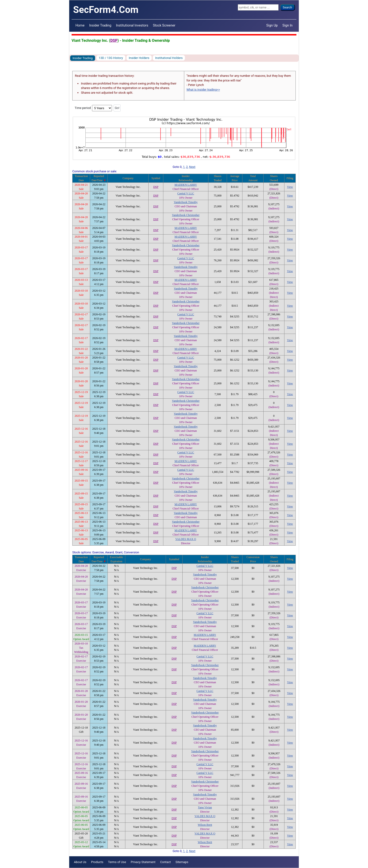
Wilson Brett (205, 825)
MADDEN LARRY (186, 185)
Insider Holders (139, 58)
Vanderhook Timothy (186, 202)
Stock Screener (164, 25)
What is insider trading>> (203, 90)
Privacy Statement (143, 862)
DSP (114, 41)
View (290, 187)
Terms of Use (117, 862)
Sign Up (272, 25)
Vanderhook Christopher (186, 215)
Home (80, 25)
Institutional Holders (169, 58)
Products (97, 862)
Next (192, 167)
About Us (80, 862)
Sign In (287, 25)
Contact (165, 862)
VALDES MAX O (186, 539)
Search (287, 7)
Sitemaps (182, 862)
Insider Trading (100, 25)
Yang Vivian (205, 807)
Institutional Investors (132, 25)
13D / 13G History (111, 58)
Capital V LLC (186, 193)
